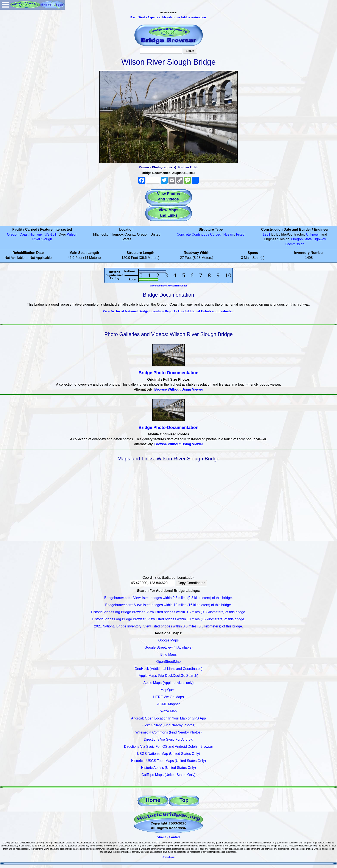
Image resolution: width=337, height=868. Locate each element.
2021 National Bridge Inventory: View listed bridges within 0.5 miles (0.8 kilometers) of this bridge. (169, 626)
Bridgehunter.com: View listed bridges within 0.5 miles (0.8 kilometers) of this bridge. (168, 598)
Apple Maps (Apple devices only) (168, 683)
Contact (175, 837)
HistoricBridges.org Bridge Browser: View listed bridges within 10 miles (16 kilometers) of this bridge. (168, 619)
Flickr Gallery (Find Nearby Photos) (168, 725)
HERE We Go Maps (168, 697)
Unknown (313, 234)
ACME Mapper (169, 704)
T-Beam (228, 234)
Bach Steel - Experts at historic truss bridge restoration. (168, 17)
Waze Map (168, 711)
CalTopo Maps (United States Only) (169, 775)
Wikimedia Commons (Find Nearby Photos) (168, 732)
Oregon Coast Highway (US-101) (32, 234)
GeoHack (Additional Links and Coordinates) (168, 669)
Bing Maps (168, 655)
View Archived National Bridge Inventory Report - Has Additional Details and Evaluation (168, 311)
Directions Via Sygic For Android (168, 739)
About (161, 837)
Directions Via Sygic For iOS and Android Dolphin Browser (168, 747)
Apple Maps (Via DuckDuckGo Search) (168, 676)
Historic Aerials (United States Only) (168, 768)
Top (184, 800)
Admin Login (168, 857)
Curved (216, 234)
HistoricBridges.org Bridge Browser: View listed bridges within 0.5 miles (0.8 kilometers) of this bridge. (168, 612)
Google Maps (168, 640)
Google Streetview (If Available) (169, 647)
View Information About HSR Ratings (168, 286)
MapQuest (168, 690)
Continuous (200, 234)
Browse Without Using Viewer (179, 389)
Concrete (184, 234)
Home (153, 800)
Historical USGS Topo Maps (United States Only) (169, 761)
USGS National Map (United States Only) (169, 754)
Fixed (240, 234)
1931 (267, 234)
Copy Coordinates (191, 583)
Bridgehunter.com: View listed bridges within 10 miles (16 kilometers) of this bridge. (168, 605)
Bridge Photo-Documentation (168, 373)
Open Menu (5, 5)
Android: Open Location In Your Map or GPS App (169, 718)
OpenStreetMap (169, 662)
